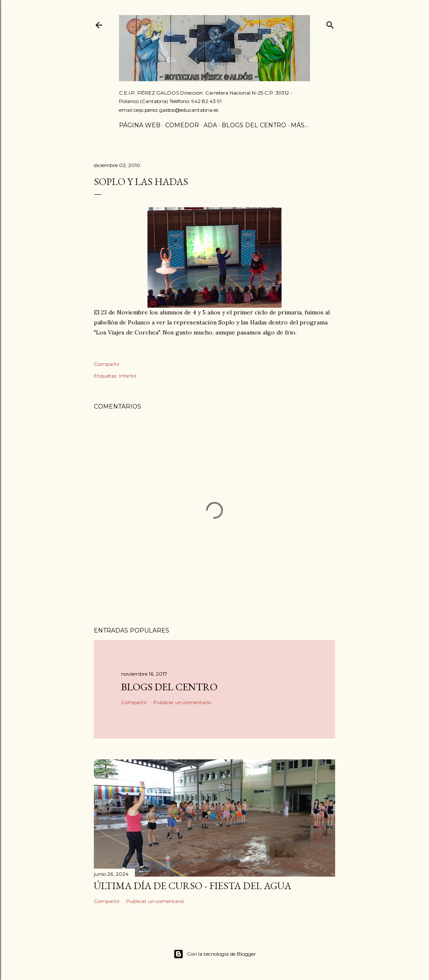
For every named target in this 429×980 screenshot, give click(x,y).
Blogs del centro (254, 125)
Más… (300, 125)
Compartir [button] (107, 364)
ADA (210, 125)
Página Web (140, 125)
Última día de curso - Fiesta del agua (193, 886)
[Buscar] (330, 23)
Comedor (182, 125)
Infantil (128, 376)
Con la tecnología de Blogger (215, 954)
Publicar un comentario (182, 702)
